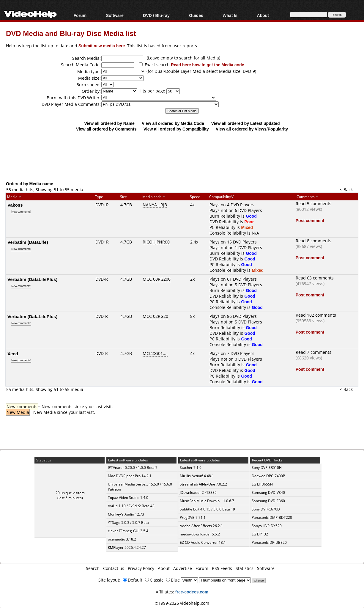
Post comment (310, 220)
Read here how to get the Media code (208, 65)
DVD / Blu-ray (156, 15)
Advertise (183, 568)
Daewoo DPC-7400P (268, 476)
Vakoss (15, 205)
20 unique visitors (70, 493)
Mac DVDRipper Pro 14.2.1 (130, 476)
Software (115, 15)
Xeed (13, 354)
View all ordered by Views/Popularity (252, 129)
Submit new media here (102, 46)
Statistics (245, 568)
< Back (346, 190)
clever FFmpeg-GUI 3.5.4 (128, 531)
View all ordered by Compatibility (176, 129)
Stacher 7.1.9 (191, 468)
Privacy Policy (141, 568)
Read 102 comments (316, 315)
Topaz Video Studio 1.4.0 (128, 498)
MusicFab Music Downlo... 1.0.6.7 (207, 501)
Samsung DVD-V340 (268, 492)
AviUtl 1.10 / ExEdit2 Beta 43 (131, 506)
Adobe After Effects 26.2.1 (201, 526)
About (263, 15)
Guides (196, 15)
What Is (230, 15)
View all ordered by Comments (106, 129)
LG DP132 (260, 534)
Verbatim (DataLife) (28, 242)
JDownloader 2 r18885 (198, 492)
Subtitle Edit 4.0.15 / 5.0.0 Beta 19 (207, 509)
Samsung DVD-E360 (268, 501)
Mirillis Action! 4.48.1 (197, 476)
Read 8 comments (313, 241)
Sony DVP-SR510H (267, 468)
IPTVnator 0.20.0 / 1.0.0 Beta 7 (133, 468)
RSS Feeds (222, 568)
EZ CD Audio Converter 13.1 (203, 542)
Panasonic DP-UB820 (269, 542)
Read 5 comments (313, 204)
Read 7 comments (313, 352)
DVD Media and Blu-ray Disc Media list (71, 33)
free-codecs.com (192, 592)
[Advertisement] (184, 156)
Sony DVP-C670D (266, 509)
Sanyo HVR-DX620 (267, 526)
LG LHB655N (262, 484)
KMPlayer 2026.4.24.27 (127, 547)
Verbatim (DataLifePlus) (32, 279)
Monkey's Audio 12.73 (126, 514)
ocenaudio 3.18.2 (122, 539)
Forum (80, 15)
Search (93, 568)
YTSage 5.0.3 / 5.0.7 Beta (128, 523)
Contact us (114, 568)
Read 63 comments (315, 278)
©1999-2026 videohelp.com (182, 603)
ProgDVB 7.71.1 (193, 517)
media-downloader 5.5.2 (200, 534)
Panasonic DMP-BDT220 (272, 517)
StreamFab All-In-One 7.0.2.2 (203, 484)
